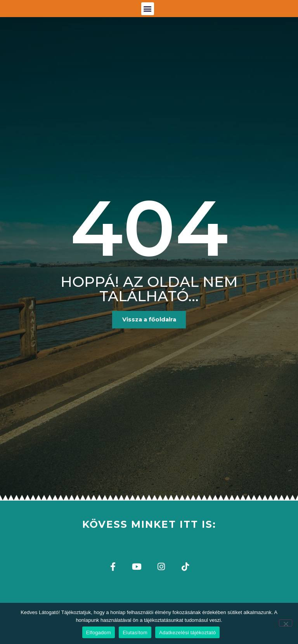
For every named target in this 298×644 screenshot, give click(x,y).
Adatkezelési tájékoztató (187, 633)
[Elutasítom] (286, 623)
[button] (148, 13)
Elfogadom (99, 633)
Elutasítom (135, 633)
